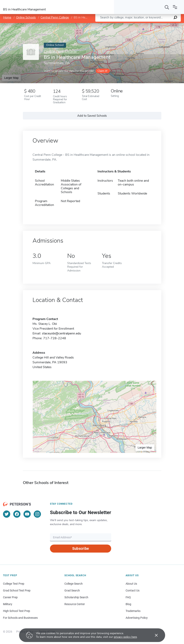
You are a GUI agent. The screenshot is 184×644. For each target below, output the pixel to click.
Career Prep (10, 597)
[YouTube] (27, 514)
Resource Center (75, 604)
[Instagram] (37, 514)
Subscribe (81, 548)
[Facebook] (17, 514)
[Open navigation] (175, 7)
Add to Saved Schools (92, 116)
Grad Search (72, 590)
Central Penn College (55, 17)
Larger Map (11, 78)
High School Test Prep (17, 611)
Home (7, 17)
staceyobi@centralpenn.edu (62, 333)
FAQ (128, 597)
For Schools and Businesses (20, 618)
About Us (131, 584)
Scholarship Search (76, 597)
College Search (74, 584)
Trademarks (133, 611)
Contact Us (133, 590)
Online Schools (26, 17)
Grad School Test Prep (17, 590)
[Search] (167, 7)
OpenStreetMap (157, 25)
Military (8, 604)
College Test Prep (14, 584)
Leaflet (137, 25)
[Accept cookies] (154, 635)
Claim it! (102, 71)
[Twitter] (7, 514)
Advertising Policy (137, 618)
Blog (128, 604)
